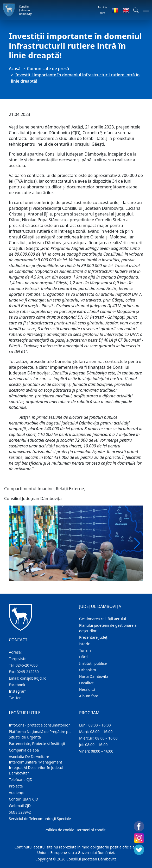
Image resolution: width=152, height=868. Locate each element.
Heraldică (87, 689)
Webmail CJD (20, 806)
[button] (136, 10)
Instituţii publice (93, 663)
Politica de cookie (59, 830)
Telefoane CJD (21, 780)
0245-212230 (28, 672)
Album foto (89, 696)
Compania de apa (24, 750)
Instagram (18, 691)
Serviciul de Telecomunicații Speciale (40, 819)
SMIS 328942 (20, 812)
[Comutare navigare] (144, 10)
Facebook (17, 685)
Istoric (84, 644)
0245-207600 (27, 665)
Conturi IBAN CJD (24, 799)
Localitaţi (87, 683)
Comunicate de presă (48, 69)
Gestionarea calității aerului (103, 619)
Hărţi (83, 657)
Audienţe (17, 793)
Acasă (15, 69)
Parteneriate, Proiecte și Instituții (37, 744)
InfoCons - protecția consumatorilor (39, 725)
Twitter (15, 698)
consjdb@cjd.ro (33, 678)
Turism (85, 650)
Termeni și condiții (92, 830)
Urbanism (88, 670)
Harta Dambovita (94, 676)
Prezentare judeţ (93, 637)
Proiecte (16, 786)
